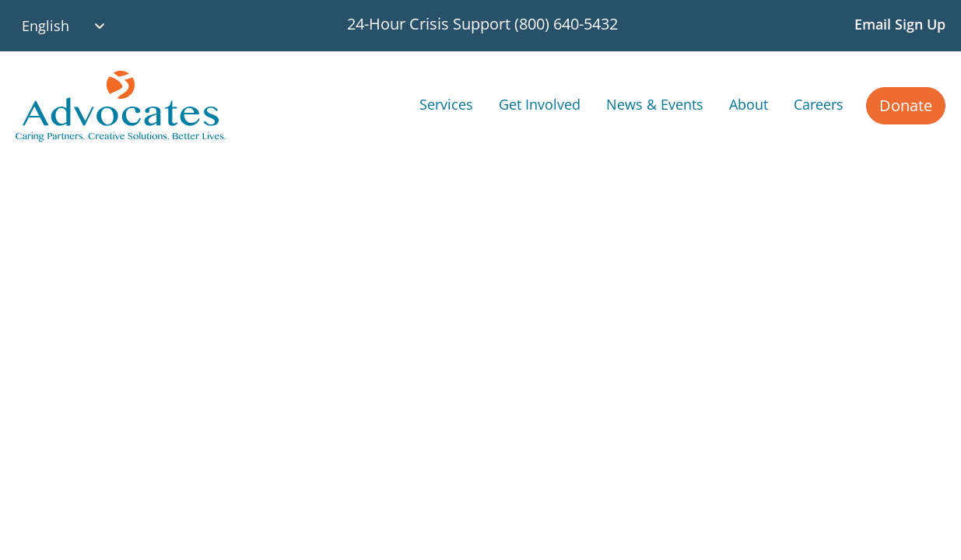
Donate (906, 105)
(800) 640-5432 (566, 24)
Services (446, 104)
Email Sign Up (900, 24)
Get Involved (540, 104)
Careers (819, 104)
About (749, 104)
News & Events (655, 104)
